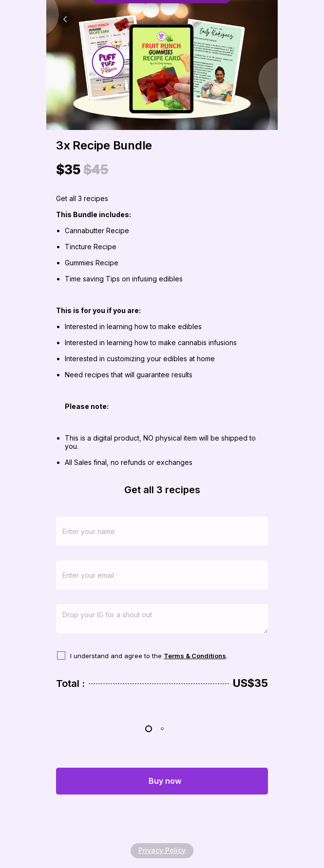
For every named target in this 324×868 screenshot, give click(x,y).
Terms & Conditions (195, 656)
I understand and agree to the (117, 656)
